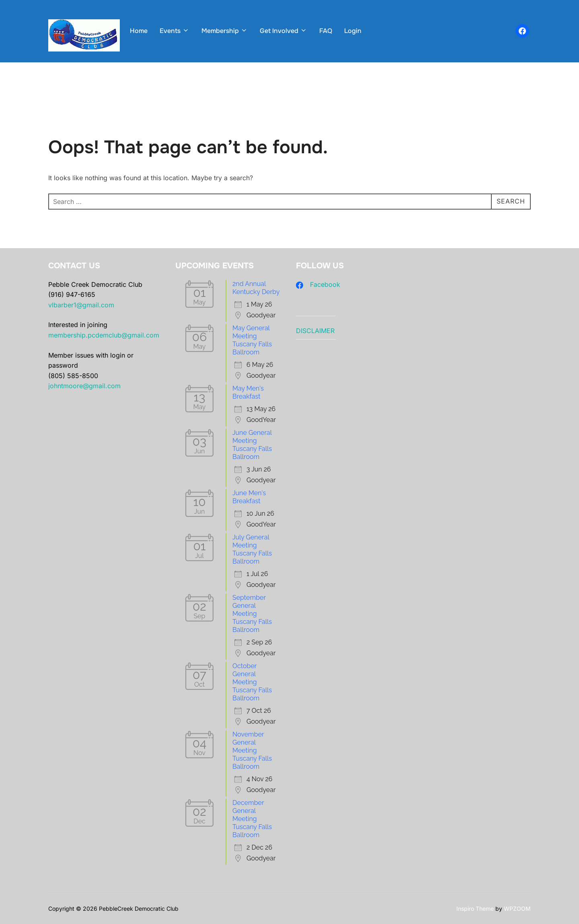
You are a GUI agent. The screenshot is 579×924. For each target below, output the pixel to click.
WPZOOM (517, 909)
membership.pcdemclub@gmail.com (104, 335)
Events (175, 31)
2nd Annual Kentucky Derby (256, 288)
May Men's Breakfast (248, 392)
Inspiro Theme (475, 909)
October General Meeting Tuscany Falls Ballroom (252, 682)
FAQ (326, 31)
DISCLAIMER (315, 331)
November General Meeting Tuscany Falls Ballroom (252, 750)
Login (353, 31)
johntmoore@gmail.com (84, 386)
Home (139, 31)
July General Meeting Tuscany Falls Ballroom (252, 549)
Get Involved (283, 31)
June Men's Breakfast (249, 497)
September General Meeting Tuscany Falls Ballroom (252, 614)
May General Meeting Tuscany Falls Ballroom (252, 340)
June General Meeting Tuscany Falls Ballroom (252, 445)
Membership (225, 31)
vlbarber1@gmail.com (81, 305)
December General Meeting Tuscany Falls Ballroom (252, 819)
